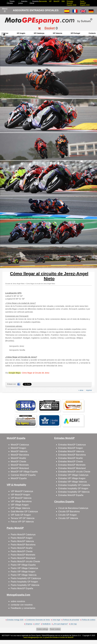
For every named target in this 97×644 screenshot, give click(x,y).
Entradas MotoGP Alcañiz (71, 458)
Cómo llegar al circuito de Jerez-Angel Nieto (41, 284)
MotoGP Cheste (18, 462)
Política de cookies (89, 620)
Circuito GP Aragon (68, 515)
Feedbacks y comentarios (23, 608)
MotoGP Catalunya (20, 445)
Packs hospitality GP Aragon (24, 582)
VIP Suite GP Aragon (21, 515)
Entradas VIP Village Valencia (73, 482)
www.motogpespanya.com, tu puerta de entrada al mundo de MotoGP (48, 637)
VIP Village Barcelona (21, 501)
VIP (50, 1)
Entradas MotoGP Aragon (71, 448)
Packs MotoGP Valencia (22, 541)
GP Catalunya (39, 33)
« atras (81, 390)
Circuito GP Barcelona (69, 511)
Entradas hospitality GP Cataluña (74, 485)
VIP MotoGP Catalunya (22, 491)
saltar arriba (93, 632)
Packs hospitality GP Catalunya (26, 578)
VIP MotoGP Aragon (20, 495)
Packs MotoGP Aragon (22, 538)
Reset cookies (55, 629)
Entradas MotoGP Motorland (72, 468)
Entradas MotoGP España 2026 (72, 3)
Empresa (29, 624)
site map (74, 624)
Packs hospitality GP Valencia (25, 585)
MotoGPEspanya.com (50, 636)
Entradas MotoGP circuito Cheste (74, 472)
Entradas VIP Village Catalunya (73, 475)
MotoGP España (19, 478)
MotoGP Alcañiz (18, 458)
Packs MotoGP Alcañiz (22, 548)
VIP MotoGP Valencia (21, 498)
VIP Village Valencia (20, 508)
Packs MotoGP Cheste (22, 551)
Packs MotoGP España (22, 588)
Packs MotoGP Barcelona (23, 545)
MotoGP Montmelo (20, 465)
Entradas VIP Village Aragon (72, 478)
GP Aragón (21, 33)
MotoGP (57, 1)
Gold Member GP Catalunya (24, 511)
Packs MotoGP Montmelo (23, 555)
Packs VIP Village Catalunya (24, 568)
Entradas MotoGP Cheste (71, 462)
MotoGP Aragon (18, 448)
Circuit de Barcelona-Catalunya (73, 508)
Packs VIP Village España (23, 565)
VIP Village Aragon (20, 505)
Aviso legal (56, 620)
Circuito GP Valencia (68, 518)
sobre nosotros (18, 601)
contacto (92, 33)
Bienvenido (43, 1)
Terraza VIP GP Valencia (23, 518)
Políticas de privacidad (71, 620)
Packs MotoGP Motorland (23, 558)
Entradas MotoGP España (71, 495)
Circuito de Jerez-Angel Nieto (15, 284)
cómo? (37, 624)
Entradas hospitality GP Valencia (74, 492)
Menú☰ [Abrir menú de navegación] (5, 10)
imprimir (89, 390)
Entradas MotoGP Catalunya (72, 445)
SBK (63, 1)
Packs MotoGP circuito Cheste (25, 561)
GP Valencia (58, 33)
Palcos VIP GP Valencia (22, 522)
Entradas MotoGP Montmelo (72, 465)
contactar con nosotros (22, 605)
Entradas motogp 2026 (15, 620)
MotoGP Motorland (20, 468)
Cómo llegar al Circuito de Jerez (35, 373)
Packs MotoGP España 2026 (85, 3)
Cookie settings (42, 629)
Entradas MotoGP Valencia (71, 451)
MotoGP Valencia (19, 451)
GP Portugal (75, 33)
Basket (50, 28)
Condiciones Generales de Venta (38, 620)
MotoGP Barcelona (20, 455)
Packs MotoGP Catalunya (23, 535)
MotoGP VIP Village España (24, 472)
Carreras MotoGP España (23, 475)
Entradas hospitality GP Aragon (73, 488)
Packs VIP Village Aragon (23, 572)
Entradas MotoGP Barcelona (72, 455)
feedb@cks (46, 624)
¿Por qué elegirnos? (60, 624)
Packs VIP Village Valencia (24, 575)
